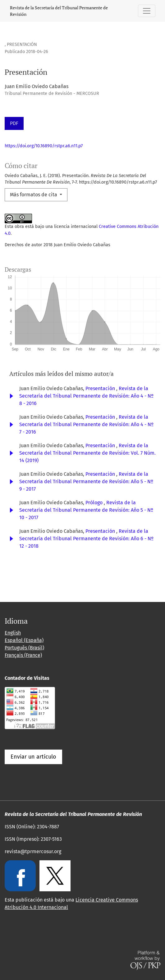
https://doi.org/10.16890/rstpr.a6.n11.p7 (44, 146)
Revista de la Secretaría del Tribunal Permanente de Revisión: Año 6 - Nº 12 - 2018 (86, 539)
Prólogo (95, 503)
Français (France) (23, 655)
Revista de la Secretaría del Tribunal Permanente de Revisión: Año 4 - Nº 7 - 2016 (86, 424)
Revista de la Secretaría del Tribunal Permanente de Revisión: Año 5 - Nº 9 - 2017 (86, 481)
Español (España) (24, 640)
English (13, 633)
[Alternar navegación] (147, 11)
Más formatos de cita (34, 195)
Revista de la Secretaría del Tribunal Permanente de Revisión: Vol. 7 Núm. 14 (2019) (87, 453)
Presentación (101, 388)
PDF (14, 123)
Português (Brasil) (24, 648)
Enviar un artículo (33, 757)
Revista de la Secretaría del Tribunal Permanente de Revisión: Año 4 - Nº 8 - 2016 (86, 396)
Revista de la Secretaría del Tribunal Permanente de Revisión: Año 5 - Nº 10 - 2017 (86, 510)
